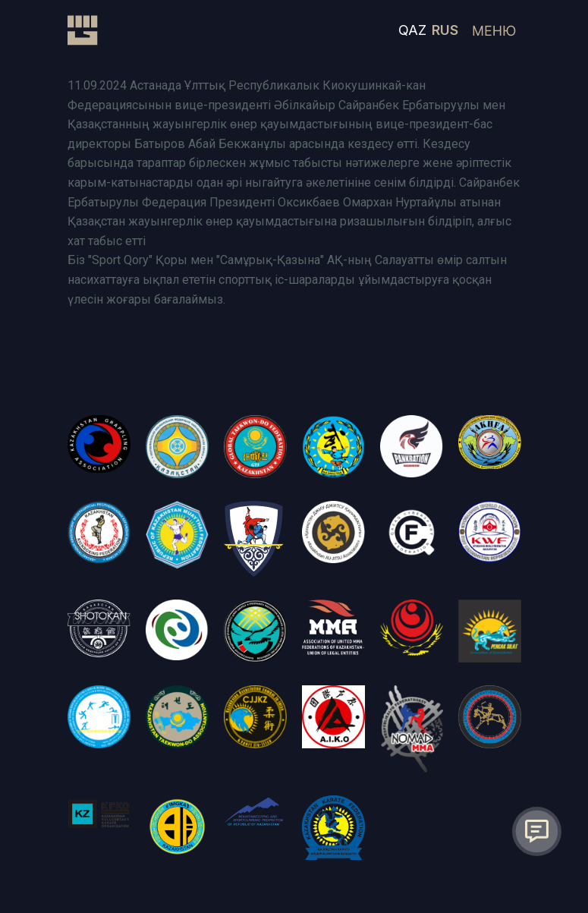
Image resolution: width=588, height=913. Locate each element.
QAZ (412, 30)
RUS (445, 30)
